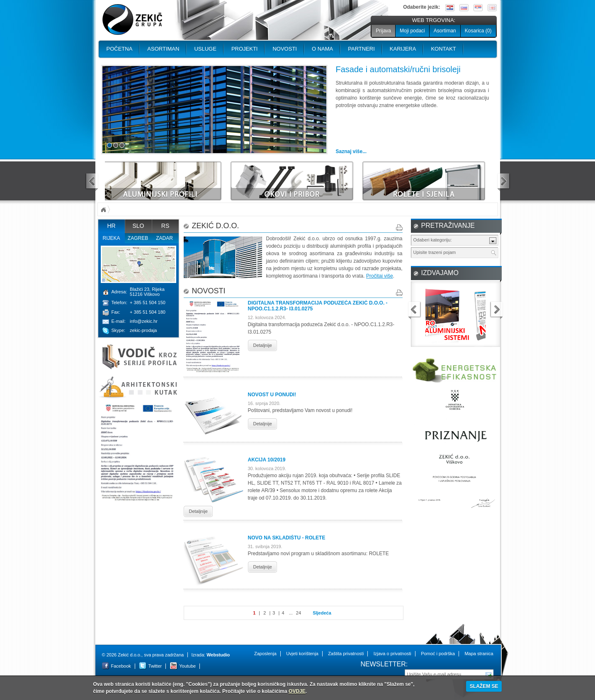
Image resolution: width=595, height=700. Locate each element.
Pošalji (489, 674)
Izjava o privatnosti (392, 654)
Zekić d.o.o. (132, 20)
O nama (322, 49)
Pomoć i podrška (438, 654)
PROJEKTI (245, 49)
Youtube (187, 666)
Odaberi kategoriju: (433, 240)
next (504, 182)
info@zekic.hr (144, 321)
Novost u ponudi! (272, 395)
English (492, 8)
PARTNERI (361, 49)
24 (299, 613)
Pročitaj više (380, 276)
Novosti (285, 49)
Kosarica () (478, 31)
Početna (120, 49)
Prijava (383, 31)
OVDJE (297, 691)
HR (111, 226)
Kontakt (443, 49)
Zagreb (138, 238)
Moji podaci (412, 31)
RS (165, 226)
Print (399, 228)
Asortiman (445, 31)
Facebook (121, 666)
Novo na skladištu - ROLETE (287, 538)
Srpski (478, 8)
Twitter (155, 666)
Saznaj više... (351, 151)
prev (92, 182)
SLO (138, 226)
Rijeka (111, 238)
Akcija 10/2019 (267, 460)
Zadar (164, 238)
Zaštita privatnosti (346, 654)
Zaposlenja (265, 654)
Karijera (403, 49)
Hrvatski (450, 8)
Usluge (205, 49)
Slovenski (464, 8)
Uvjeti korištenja (302, 654)
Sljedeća (322, 613)
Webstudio (218, 655)
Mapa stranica (479, 654)
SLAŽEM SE (484, 686)
